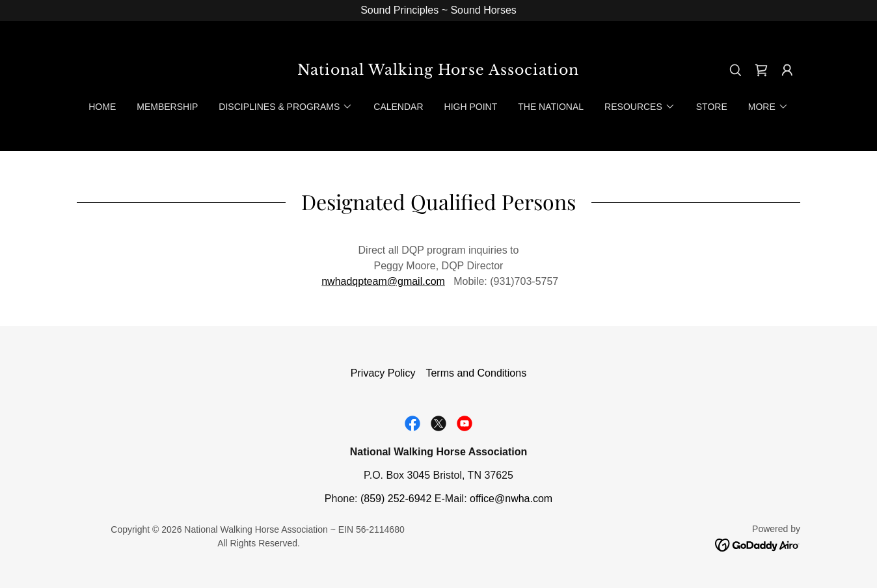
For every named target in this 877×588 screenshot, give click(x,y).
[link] (439, 71)
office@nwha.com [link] (511, 499)
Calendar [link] (398, 107)
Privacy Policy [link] (383, 373)
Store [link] (712, 107)
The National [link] (551, 107)
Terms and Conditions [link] (476, 373)
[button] (787, 70)
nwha (334, 281)
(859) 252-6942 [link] (396, 499)
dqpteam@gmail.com (395, 281)
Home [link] (102, 107)
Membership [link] (167, 107)
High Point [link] (471, 107)
